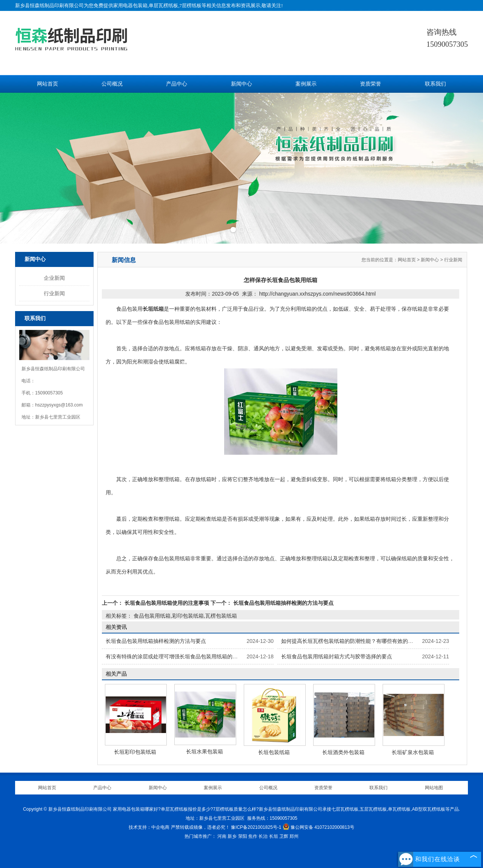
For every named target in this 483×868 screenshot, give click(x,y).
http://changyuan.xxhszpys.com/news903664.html (318, 294)
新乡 (232, 836)
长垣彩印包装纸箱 (135, 752)
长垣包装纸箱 (274, 752)
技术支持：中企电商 (149, 827)
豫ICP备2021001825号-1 (256, 827)
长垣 (274, 836)
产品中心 (177, 84)
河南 (222, 836)
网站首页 (48, 84)
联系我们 (435, 84)
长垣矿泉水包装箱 (413, 752)
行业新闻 (54, 293)
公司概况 (112, 84)
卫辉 (284, 836)
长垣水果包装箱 (205, 751)
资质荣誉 (371, 84)
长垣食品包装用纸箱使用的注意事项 (167, 603)
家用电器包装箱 (130, 5)
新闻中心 (241, 84)
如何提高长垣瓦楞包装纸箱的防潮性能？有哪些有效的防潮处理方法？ (363, 641)
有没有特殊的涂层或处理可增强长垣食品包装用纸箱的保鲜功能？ (182, 656)
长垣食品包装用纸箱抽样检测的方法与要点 (283, 603)
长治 (263, 836)
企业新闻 (54, 278)
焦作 (253, 836)
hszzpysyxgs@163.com (59, 405)
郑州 (294, 836)
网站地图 (434, 788)
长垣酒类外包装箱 (343, 752)
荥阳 (243, 836)
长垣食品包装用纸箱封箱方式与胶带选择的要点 (337, 656)
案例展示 (306, 84)
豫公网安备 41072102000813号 (318, 827)
